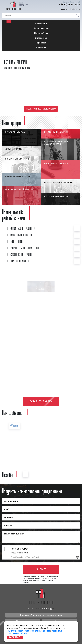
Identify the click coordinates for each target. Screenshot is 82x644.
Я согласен (15, 637)
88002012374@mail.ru (71, 9)
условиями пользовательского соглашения (41, 578)
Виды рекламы (41, 28)
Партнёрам (41, 43)
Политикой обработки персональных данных (28, 631)
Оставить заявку (41, 401)
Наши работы (41, 33)
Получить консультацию (41, 109)
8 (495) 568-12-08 (69, 4)
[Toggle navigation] (9, 21)
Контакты (41, 47)
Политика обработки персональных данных (41, 615)
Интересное (41, 38)
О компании (41, 23)
